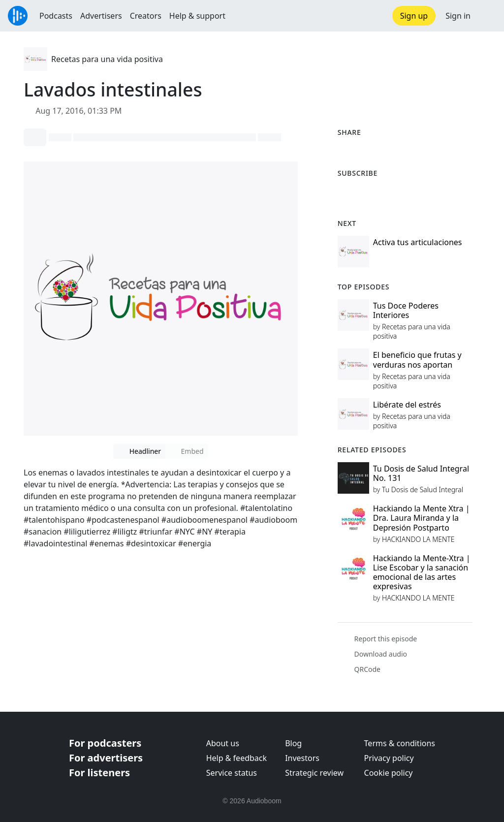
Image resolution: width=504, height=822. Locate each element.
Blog (293, 743)
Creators (146, 16)
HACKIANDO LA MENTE (418, 539)
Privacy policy (389, 758)
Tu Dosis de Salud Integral (423, 490)
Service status (232, 773)
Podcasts (56, 16)
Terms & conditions (400, 743)
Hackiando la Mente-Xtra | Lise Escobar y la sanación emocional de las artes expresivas (422, 572)
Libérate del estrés (407, 405)
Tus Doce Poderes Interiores (406, 310)
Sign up (414, 16)
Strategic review (314, 773)
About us (223, 743)
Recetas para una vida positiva (107, 59)
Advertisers (101, 16)
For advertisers (106, 758)
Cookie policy (389, 773)
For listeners (99, 773)
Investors (302, 758)
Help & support (197, 16)
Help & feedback (236, 758)
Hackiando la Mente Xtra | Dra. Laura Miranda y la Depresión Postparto (422, 518)
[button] (487, 16)
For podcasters (105, 743)
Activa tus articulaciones (418, 242)
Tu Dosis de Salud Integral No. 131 (421, 473)
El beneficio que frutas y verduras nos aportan (417, 360)
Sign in (458, 16)
